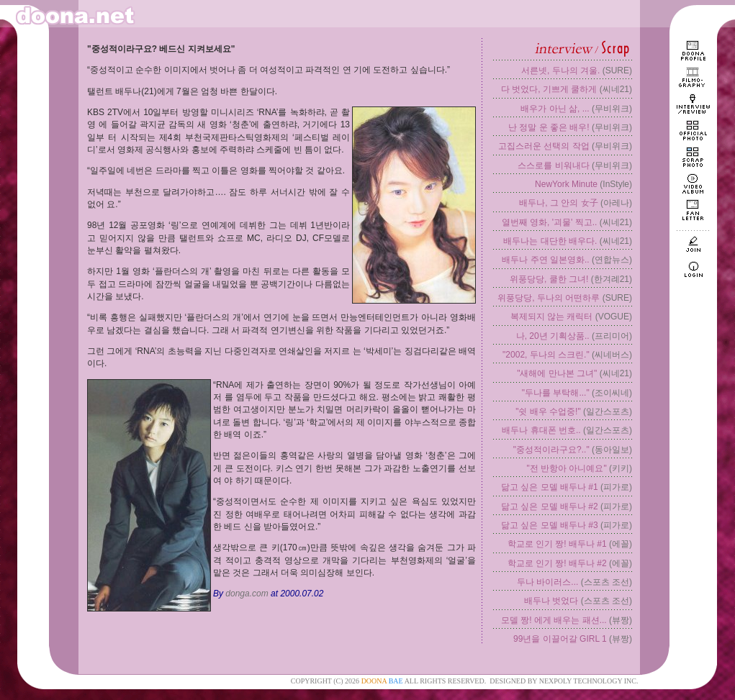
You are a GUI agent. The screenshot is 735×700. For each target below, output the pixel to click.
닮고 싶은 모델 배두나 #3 (550, 525)
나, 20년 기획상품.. (553, 336)
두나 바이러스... (547, 582)
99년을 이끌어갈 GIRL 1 (560, 639)
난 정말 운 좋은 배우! (549, 127)
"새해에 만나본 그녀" (557, 373)
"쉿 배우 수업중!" (548, 412)
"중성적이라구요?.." (551, 450)
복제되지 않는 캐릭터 (552, 317)
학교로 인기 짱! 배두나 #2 (557, 563)
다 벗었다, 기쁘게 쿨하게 (549, 89)
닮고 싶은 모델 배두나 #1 (550, 487)
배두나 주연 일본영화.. (545, 260)
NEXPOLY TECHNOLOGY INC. (589, 681)
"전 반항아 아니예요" (566, 468)
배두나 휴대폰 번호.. (541, 430)
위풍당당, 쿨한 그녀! (549, 279)
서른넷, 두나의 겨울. (560, 71)
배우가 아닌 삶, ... (555, 109)
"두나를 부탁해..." (556, 393)
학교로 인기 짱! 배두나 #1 (557, 544)
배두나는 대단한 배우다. (550, 241)
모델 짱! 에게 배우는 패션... (554, 620)
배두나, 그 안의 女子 (558, 203)
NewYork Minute (566, 184)
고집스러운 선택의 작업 (544, 146)
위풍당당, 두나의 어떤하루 (549, 298)
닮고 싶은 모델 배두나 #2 (550, 506)
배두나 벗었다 (551, 601)
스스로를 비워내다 (553, 165)
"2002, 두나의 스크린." (546, 355)
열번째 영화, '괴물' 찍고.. (550, 222)
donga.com (247, 594)
